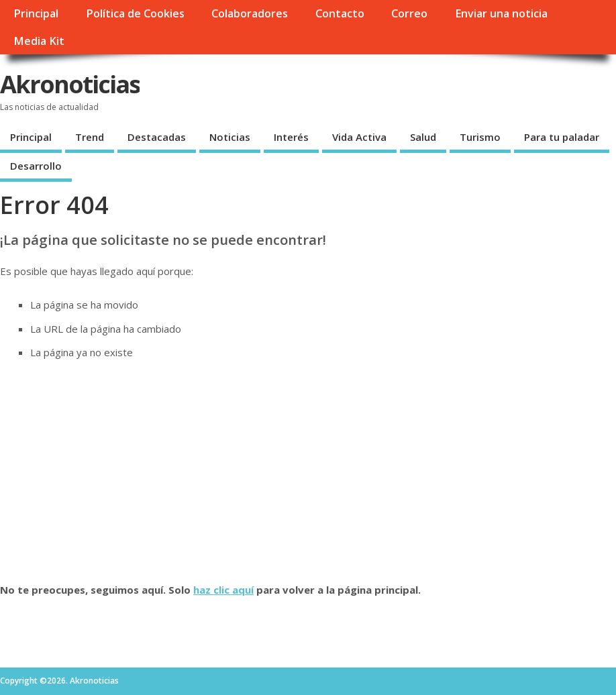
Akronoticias (70, 84)
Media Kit (39, 41)
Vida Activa (359, 137)
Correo (409, 13)
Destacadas (157, 137)
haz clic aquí (223, 590)
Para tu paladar (562, 137)
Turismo (480, 137)
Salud (423, 137)
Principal (36, 13)
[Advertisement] (308, 471)
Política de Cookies (135, 13)
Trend (90, 137)
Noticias (230, 137)
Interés (291, 137)
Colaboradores (250, 13)
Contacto (340, 13)
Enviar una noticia (501, 13)
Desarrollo (36, 166)
